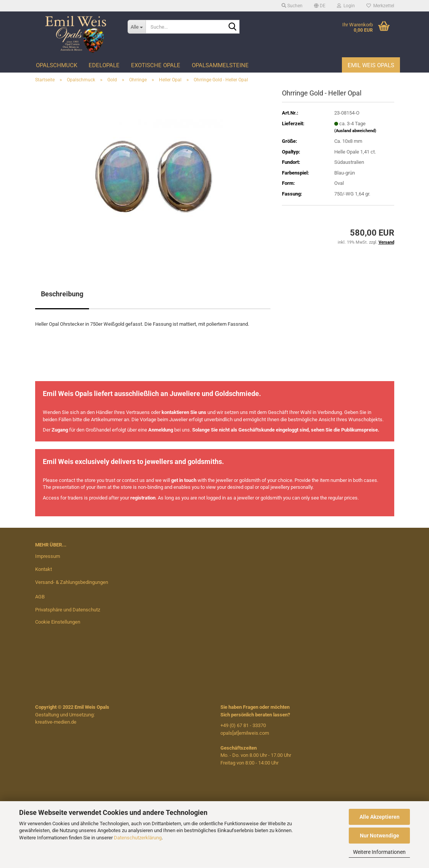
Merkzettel (380, 6)
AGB (40, 597)
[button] (320, 6)
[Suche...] (137, 27)
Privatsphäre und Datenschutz (68, 610)
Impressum (48, 556)
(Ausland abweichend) (355, 131)
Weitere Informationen (379, 852)
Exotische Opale (156, 65)
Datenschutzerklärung (138, 838)
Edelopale (104, 65)
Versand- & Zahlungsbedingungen (72, 582)
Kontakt (44, 569)
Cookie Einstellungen (58, 622)
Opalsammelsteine (220, 65)
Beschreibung (62, 294)
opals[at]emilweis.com (245, 733)
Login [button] (346, 6)
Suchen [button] (292, 6)
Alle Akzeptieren (380, 817)
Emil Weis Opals (371, 65)
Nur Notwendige (380, 836)
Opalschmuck (57, 65)
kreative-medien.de (56, 722)
